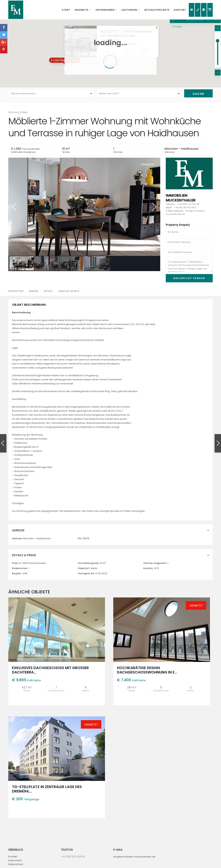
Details (48, 293)
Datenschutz (16, 866)
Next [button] (154, 209)
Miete (25, 114)
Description (16, 293)
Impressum (15, 862)
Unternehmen (105, 10)
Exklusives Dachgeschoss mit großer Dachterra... (50, 672)
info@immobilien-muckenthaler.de (134, 859)
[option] (84, 209)
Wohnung (14, 114)
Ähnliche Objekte (69, 293)
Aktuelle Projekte (157, 10)
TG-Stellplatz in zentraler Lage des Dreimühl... (47, 791)
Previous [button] (14, 209)
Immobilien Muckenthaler (181, 200)
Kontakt (180, 10)
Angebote (81, 10)
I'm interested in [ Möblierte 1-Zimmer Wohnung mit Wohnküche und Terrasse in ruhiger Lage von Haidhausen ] (189, 267)
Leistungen (129, 10)
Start (66, 10)
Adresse (34, 293)
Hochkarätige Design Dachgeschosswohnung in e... (147, 672)
